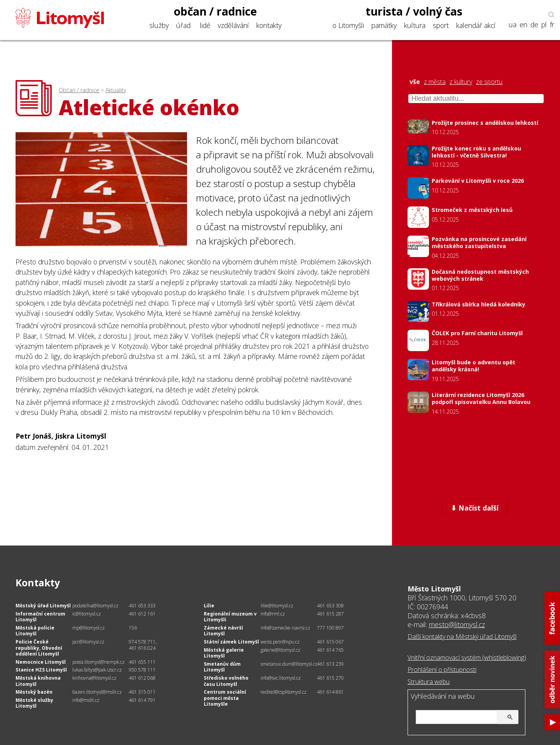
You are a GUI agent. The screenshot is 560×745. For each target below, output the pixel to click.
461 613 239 (330, 664)
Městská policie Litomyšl (35, 631)
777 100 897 (330, 628)
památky (384, 25)
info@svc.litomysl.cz (281, 678)
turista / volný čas (414, 11)
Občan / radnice (79, 90)
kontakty (269, 25)
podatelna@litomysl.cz (95, 606)
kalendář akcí (476, 25)
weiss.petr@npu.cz (280, 642)
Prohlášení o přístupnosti (442, 670)
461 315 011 (142, 692)
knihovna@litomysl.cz (94, 678)
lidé (205, 25)
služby (159, 25)
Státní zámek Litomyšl (231, 642)
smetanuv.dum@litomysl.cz (289, 664)
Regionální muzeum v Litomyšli (230, 617)
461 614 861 (330, 692)
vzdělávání (233, 25)
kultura (415, 25)
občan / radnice (215, 11)
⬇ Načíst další (475, 508)
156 (133, 628)
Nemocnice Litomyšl (41, 662)
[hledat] (466, 718)
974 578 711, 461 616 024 (143, 645)
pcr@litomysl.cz (88, 642)
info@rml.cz (273, 614)
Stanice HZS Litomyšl (41, 670)
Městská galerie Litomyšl (224, 653)
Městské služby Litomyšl (34, 703)
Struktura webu (429, 682)
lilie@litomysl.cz (277, 606)
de (534, 25)
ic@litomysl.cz (87, 614)
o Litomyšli (348, 25)
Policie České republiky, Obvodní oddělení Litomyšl (39, 648)
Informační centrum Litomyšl (40, 617)
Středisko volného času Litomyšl (226, 681)
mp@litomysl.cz (88, 628)
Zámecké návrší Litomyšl (223, 631)
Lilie (209, 606)
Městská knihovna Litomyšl (38, 681)
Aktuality (116, 90)
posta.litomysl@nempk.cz (98, 662)
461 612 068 (142, 678)
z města (435, 82)
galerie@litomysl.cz (280, 650)
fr (552, 25)
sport (441, 25)
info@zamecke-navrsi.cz (285, 628)
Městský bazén (34, 692)
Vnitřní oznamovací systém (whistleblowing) (467, 658)
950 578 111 (142, 670)
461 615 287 (330, 614)
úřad (183, 25)
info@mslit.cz (86, 700)
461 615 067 (330, 642)
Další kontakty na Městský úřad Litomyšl (462, 637)
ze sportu (489, 82)
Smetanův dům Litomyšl (222, 667)
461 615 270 (330, 678)
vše (415, 82)
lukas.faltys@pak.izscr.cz (97, 670)
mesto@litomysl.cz (457, 624)
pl (544, 25)
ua (513, 25)
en (523, 25)
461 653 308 (330, 606)
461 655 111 (142, 662)
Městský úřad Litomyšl (43, 606)
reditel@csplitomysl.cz (283, 692)
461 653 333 (142, 606)
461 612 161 (142, 614)
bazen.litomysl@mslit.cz (97, 692)
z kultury (461, 82)
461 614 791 (142, 700)
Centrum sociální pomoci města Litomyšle (225, 698)
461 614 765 (330, 650)
